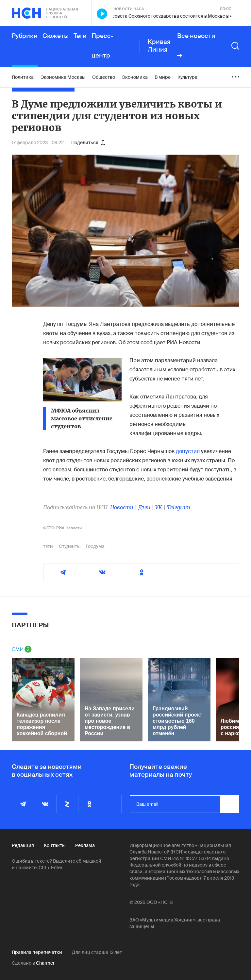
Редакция (23, 845)
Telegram (179, 507)
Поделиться (88, 143)
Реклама (85, 845)
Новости (122, 507)
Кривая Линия (159, 46)
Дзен (144, 507)
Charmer (45, 963)
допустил (188, 451)
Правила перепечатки (37, 952)
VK (159, 507)
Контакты (55, 845)
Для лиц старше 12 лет (97, 952)
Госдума (95, 546)
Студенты (70, 546)
